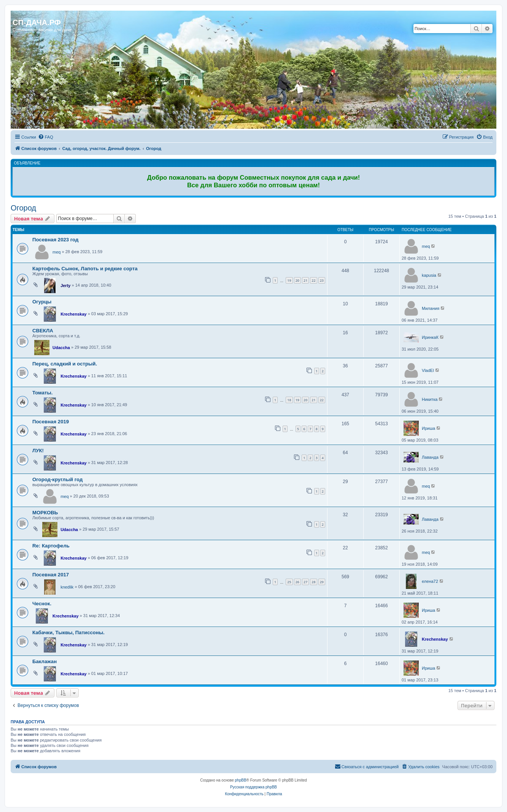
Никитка (430, 399)
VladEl (428, 370)
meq (56, 252)
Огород (23, 208)
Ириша (428, 428)
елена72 (430, 581)
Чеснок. (42, 604)
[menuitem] (46, 137)
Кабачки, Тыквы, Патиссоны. (68, 633)
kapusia (429, 275)
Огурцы (42, 302)
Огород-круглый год (57, 479)
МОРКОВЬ (45, 513)
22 (313, 280)
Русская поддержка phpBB (253, 787)
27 (305, 582)
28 (313, 582)
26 (297, 582)
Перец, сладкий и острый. (65, 364)
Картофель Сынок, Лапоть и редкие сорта (85, 269)
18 (289, 400)
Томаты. (42, 393)
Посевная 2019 (51, 422)
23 (322, 280)
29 (322, 582)
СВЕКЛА (43, 331)
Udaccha (61, 348)
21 (305, 280)
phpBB (241, 780)
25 (289, 582)
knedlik (67, 587)
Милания (431, 308)
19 (289, 280)
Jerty (65, 286)
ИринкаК (430, 337)
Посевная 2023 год (55, 240)
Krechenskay (74, 314)
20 (297, 280)
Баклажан (45, 661)
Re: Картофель (51, 546)
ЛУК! (38, 451)
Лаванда (430, 457)
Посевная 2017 (51, 575)
